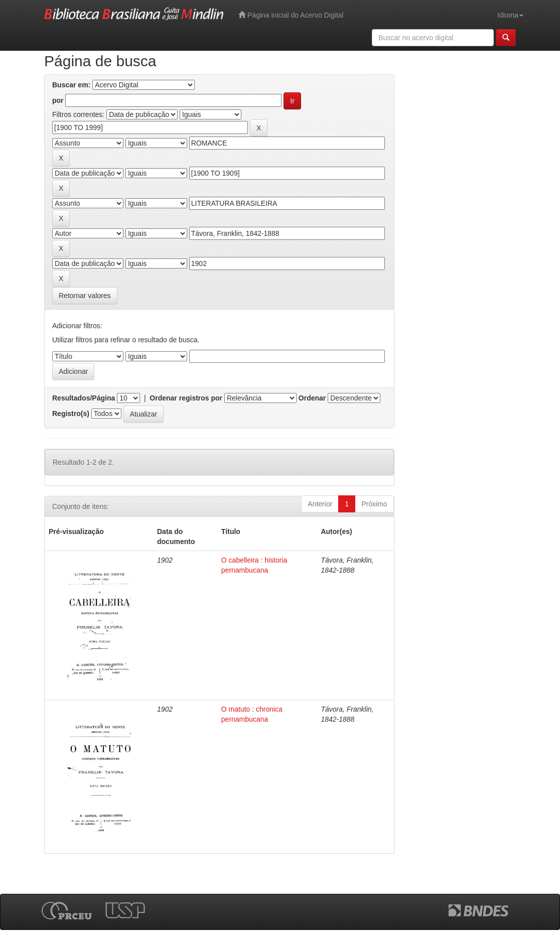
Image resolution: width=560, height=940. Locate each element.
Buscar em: (71, 85)
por (58, 100)
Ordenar (312, 398)
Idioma (510, 15)
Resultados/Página (84, 398)
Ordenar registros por (186, 398)
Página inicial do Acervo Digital (291, 15)
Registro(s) (71, 414)
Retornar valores (85, 296)
